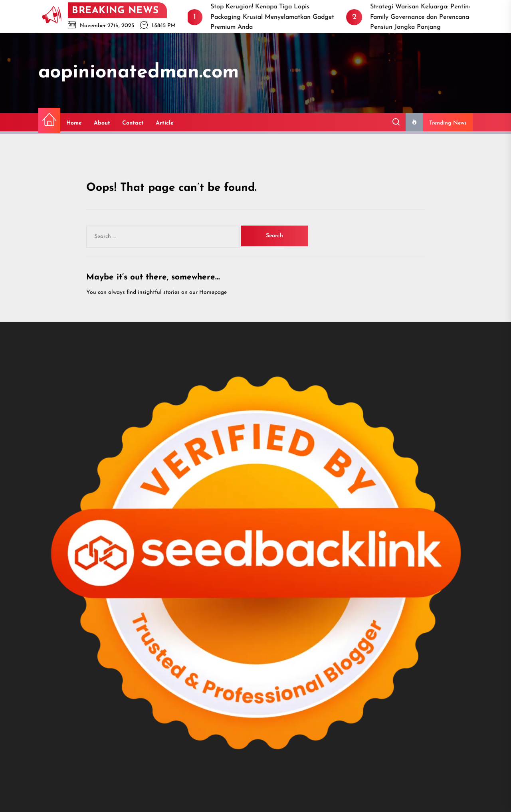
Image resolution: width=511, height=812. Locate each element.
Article (165, 123)
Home (74, 123)
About (102, 123)
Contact (133, 123)
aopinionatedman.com (139, 73)
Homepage (213, 292)
